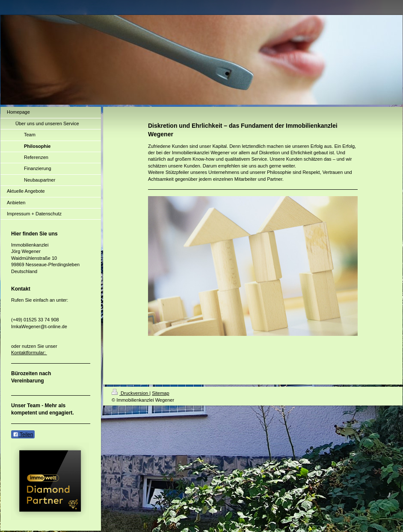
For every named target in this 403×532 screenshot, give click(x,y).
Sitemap (160, 393)
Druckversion (130, 393)
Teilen (23, 435)
